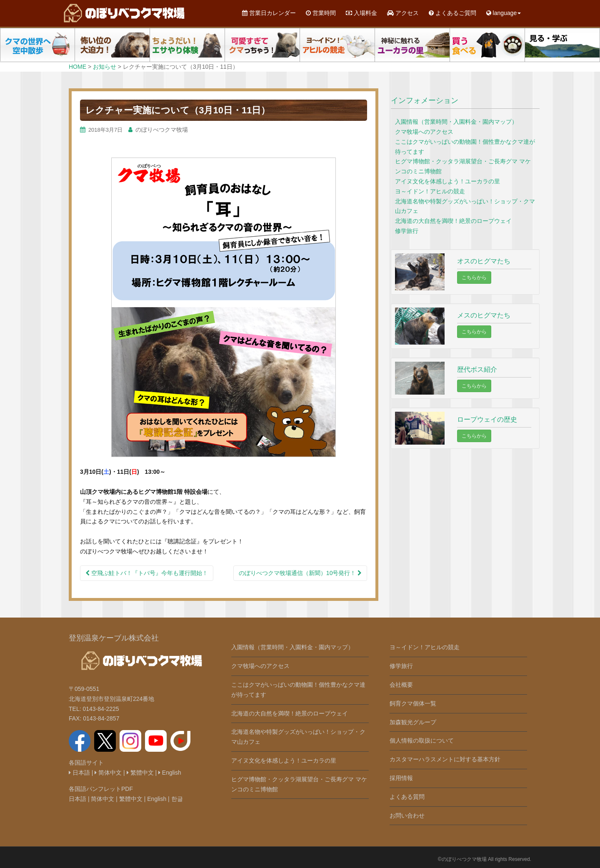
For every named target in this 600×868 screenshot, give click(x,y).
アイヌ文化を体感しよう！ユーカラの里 (447, 181)
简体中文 (108, 773)
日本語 (79, 773)
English (170, 773)
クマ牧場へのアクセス (424, 132)
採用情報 (401, 778)
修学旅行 (407, 231)
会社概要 (401, 685)
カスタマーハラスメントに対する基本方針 (445, 759)
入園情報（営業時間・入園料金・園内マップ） (456, 122)
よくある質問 (407, 797)
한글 (177, 799)
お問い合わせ (407, 815)
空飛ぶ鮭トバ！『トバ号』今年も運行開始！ (147, 573)
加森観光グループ (413, 722)
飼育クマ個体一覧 (413, 703)
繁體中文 (140, 773)
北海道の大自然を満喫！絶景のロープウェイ (453, 221)
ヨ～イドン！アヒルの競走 (430, 191)
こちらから (474, 278)
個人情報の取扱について (422, 740)
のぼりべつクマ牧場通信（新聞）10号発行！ (300, 573)
